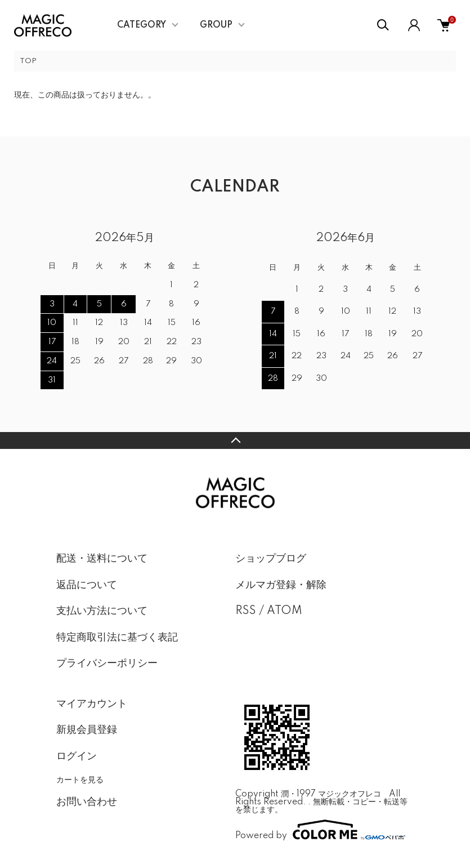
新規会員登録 (87, 730)
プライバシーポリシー (107, 664)
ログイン (77, 756)
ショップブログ (271, 559)
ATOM (285, 611)
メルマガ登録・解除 (281, 585)
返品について (87, 585)
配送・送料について (102, 559)
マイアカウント (92, 704)
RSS (246, 611)
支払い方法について (102, 611)
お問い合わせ (87, 802)
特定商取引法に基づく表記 (117, 638)
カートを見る (80, 780)
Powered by (320, 830)
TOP (28, 61)
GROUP (216, 25)
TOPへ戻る (235, 440)
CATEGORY (142, 25)
